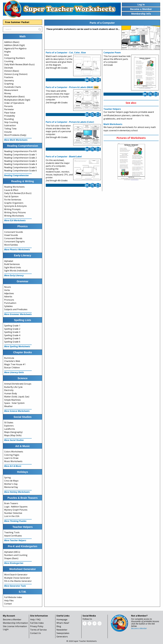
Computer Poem (112, 53)
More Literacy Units (14, 372)
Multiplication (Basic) (14, 97)
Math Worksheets (113, 124)
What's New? (63, 623)
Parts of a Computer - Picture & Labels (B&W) (69, 87)
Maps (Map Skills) (13, 435)
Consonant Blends (13, 238)
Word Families (11, 245)
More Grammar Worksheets (18, 314)
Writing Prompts (12, 209)
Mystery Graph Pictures (16, 510)
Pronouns (9, 300)
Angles (8, 52)
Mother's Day (11, 484)
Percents (9, 106)
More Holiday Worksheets (17, 492)
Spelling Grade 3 (12, 332)
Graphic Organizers (14, 203)
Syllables (8, 306)
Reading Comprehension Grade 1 (20, 155)
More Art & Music (13, 466)
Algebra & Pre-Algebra (15, 48)
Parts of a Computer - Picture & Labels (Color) (70, 122)
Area (6, 55)
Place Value (10, 113)
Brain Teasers (11, 503)
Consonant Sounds (14, 232)
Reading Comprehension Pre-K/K (20, 151)
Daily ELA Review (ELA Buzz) (18, 193)
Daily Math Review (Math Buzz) (19, 64)
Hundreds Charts (13, 87)
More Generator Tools (15, 586)
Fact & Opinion (11, 196)
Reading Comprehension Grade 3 (20, 161)
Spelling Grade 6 (12, 342)
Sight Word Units (13, 267)
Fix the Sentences (13, 200)
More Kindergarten (14, 563)
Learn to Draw (11, 458)
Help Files (9, 601)
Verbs (7, 290)
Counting (9, 61)
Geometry (9, 81)
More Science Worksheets (17, 411)
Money (8, 93)
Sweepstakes (63, 633)
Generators (62, 637)
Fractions (9, 77)
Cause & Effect (11, 190)
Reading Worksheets (14, 187)
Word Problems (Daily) (15, 135)
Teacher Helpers (112, 109)
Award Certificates (13, 536)
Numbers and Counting (16, 555)
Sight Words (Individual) (16, 271)
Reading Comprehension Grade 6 (20, 171)
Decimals (9, 68)
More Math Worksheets (16, 140)
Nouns (8, 287)
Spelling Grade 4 (12, 335)
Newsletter (62, 630)
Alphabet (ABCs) (12, 552)
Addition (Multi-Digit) (14, 45)
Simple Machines (12, 400)
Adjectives (9, 293)
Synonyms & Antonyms (15, 206)
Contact (8, 604)
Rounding (9, 119)
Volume (8, 132)
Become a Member (12, 620)
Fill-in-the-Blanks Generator (18, 581)
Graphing (9, 84)
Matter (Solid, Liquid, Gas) (17, 397)
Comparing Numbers (15, 58)
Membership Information (15, 623)
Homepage (62, 620)
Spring (7, 478)
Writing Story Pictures (15, 212)
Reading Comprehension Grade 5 (20, 167)
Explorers (9, 426)
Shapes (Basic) (11, 558)
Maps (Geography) (13, 432)
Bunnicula (9, 358)
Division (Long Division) (16, 74)
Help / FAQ (35, 620)
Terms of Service (38, 630)
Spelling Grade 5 (12, 338)
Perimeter (9, 109)
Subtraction (10, 125)
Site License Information (15, 626)
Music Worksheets (13, 461)
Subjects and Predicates (16, 309)
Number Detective (13, 513)
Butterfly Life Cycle (13, 387)
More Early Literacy (14, 275)
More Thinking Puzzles (15, 521)
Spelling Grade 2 (12, 329)
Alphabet (9, 261)
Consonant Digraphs (14, 242)
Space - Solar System (14, 403)
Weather (8, 406)
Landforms (10, 429)
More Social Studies (14, 440)
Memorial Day (11, 487)
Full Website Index (13, 597)
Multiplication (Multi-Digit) (17, 100)
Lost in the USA (12, 516)
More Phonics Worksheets (17, 250)
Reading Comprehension (16, 175)
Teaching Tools (12, 532)
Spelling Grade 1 (12, 326)
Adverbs (8, 297)
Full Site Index (37, 623)
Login (6, 629)
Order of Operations (14, 103)
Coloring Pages (12, 455)
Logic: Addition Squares (16, 507)
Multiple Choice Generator (17, 578)
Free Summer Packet (17, 22)
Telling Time (10, 129)
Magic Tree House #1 (15, 364)
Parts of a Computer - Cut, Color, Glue (66, 53)
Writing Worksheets (14, 216)
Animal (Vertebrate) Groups (18, 384)
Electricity (9, 390)
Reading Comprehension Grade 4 (20, 164)
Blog (59, 626)
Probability (10, 116)
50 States (9, 423)
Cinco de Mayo (11, 481)
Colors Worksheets (14, 452)
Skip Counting (11, 122)
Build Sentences (12, 264)
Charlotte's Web (12, 361)
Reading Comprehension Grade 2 (20, 158)
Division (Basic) (12, 71)
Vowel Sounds (11, 235)
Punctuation (10, 303)
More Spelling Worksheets (17, 346)
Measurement (11, 90)
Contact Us (36, 633)
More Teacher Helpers (15, 540)
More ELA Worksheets (15, 220)
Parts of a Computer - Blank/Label (64, 157)
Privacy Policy (37, 626)
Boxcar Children (12, 368)
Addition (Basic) (12, 42)
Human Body (11, 393)
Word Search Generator (16, 575)
